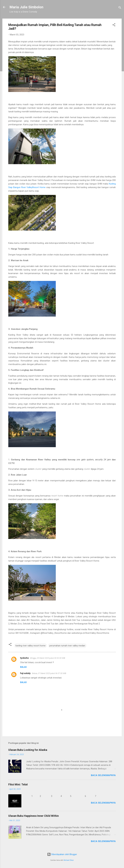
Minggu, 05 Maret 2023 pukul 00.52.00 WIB (48, 658)
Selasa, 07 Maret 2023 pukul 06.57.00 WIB (49, 673)
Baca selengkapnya (103, 775)
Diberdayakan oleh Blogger (62, 854)
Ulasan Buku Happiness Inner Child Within (34, 816)
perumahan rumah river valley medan (67, 646)
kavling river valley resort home (31, 646)
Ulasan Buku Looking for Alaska (28, 750)
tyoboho (24, 658)
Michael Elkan (69, 860)
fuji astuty (25, 673)
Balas (23, 667)
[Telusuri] (120, 8)
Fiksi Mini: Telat (18, 784)
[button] (114, 25)
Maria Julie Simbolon (26, 7)
